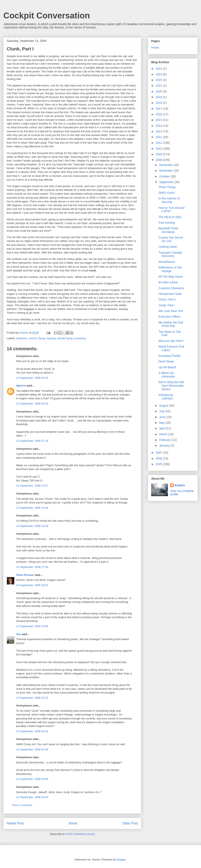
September (167, 182)
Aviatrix (180, 485)
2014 (159, 126)
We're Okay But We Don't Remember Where (171, 386)
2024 (159, 69)
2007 (159, 453)
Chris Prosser (25, 575)
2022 (159, 80)
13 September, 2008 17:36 (32, 567)
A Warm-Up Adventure (167, 375)
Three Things (167, 187)
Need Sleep (166, 361)
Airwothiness (167, 262)
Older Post (130, 823)
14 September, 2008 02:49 (32, 749)
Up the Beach (167, 367)
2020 (159, 91)
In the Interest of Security (169, 200)
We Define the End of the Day (171, 324)
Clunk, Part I (167, 305)
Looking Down (168, 247)
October (165, 176)
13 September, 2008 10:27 (32, 486)
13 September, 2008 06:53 (32, 404)
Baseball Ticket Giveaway (168, 230)
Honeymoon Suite (170, 294)
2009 (159, 154)
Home (73, 823)
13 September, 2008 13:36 (32, 508)
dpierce (21, 386)
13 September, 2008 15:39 (32, 526)
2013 (159, 131)
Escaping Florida (169, 356)
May (162, 423)
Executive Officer (170, 317)
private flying (65, 338)
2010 (159, 149)
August (164, 406)
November (166, 171)
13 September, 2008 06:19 (32, 378)
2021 (159, 86)
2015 (159, 120)
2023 (159, 74)
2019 (159, 97)
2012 (159, 137)
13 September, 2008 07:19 (32, 441)
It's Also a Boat (168, 282)
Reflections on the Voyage (170, 269)
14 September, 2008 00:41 (32, 731)
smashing (80, 338)
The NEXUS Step (170, 217)
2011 (159, 143)
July (162, 411)
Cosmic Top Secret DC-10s (171, 239)
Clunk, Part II (167, 299)
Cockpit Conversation (47, 15)
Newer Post (15, 823)
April (162, 428)
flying (42, 338)
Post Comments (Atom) (81, 834)
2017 (159, 109)
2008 (159, 160)
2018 (159, 103)
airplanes (22, 338)
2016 (159, 114)
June (163, 417)
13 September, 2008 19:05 (32, 626)
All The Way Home (171, 277)
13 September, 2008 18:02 (32, 585)
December (166, 165)
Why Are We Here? (171, 341)
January (165, 446)
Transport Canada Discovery (170, 254)
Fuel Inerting (167, 223)
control (33, 338)
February (165, 440)
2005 (159, 464)
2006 (159, 458)
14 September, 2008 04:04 (32, 797)
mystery (51, 338)
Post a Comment (22, 805)
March (164, 434)
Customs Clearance (171, 288)
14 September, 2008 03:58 (32, 779)
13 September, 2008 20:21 (32, 698)
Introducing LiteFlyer (166, 397)
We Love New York (171, 311)
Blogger (121, 860)
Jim (18, 634)
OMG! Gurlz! (167, 193)
